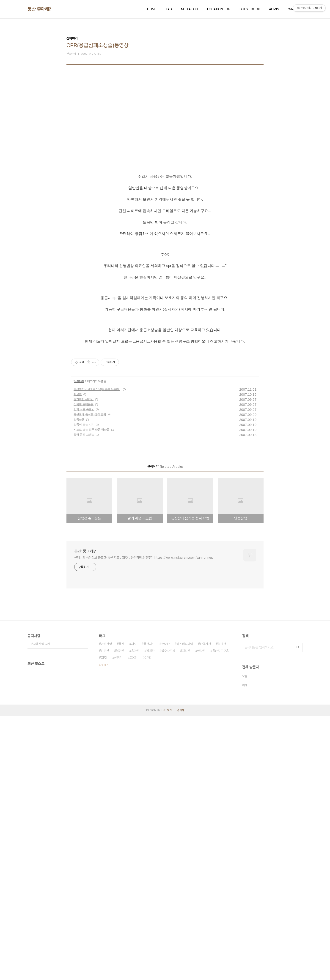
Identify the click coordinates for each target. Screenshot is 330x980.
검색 (298, 911)
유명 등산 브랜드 (84, 698)
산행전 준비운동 (84, 668)
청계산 (150, 915)
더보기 (102, 929)
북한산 (120, 915)
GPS (148, 921)
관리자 (181, 974)
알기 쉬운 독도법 (84, 673)
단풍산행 (79, 683)
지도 (134, 908)
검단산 (105, 915)
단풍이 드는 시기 (84, 688)
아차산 (201, 915)
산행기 (118, 921)
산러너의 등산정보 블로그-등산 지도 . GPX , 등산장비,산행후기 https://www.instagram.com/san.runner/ (144, 821)
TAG (169, 9)
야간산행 (106, 908)
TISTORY (166, 974)
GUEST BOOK (250, 9)
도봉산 (133, 921)
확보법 (78, 658)
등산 (121, 908)
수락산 (165, 908)
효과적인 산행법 (84, 663)
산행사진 (205, 908)
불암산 (222, 908)
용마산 (135, 915)
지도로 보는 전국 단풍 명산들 (92, 693)
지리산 (186, 915)
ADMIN (274, 9)
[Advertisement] (165, 126)
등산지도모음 (220, 915)
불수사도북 (168, 915)
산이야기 (79, 645)
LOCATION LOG (219, 9)
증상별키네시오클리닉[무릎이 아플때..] (98, 653)
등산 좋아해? (39, 9)
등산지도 (149, 908)
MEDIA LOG (190, 9)
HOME (152, 9)
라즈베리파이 (185, 908)
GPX (104, 921)
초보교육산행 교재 (39, 908)
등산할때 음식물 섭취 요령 (90, 678)
